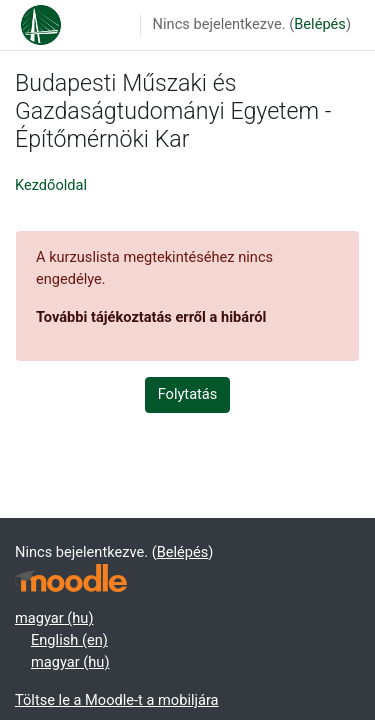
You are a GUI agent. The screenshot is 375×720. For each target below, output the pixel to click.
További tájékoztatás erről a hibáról (151, 317)
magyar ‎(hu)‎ (54, 618)
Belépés (320, 24)
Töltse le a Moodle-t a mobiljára (117, 700)
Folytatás (188, 394)
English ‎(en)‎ (69, 640)
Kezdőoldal (51, 185)
